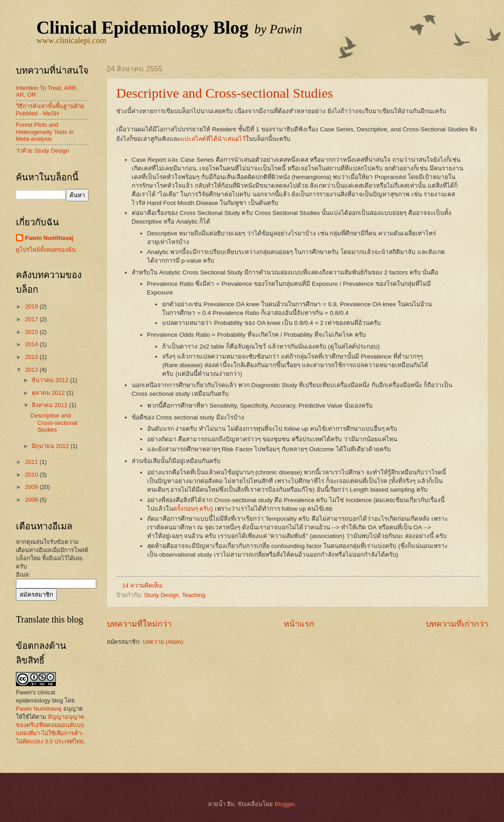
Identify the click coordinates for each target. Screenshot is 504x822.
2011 (32, 462)
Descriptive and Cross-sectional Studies (225, 93)
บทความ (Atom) (163, 642)
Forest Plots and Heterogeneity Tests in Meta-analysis (45, 132)
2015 (32, 332)
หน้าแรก (299, 624)
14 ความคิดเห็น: (143, 585)
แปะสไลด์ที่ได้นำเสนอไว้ (213, 139)
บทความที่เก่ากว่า (457, 624)
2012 (32, 370)
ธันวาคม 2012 (51, 380)
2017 (32, 319)
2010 (32, 475)
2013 (32, 357)
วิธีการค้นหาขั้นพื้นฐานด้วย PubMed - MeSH (50, 110)
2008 (32, 500)
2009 (32, 487)
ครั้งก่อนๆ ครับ (192, 509)
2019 (32, 306)
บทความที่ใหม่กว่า (139, 624)
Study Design (161, 595)
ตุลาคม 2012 (49, 393)
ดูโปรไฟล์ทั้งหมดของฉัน (46, 250)
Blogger (285, 804)
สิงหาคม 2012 (50, 405)
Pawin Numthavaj (49, 238)
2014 (32, 344)
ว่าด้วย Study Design (42, 151)
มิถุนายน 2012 (51, 446)
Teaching (194, 595)
